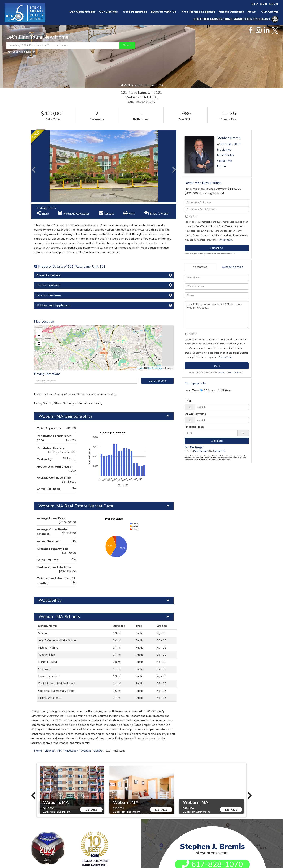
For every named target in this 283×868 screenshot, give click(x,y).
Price (188, 401)
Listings (50, 751)
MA (60, 751)
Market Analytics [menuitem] (231, 12)
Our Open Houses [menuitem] (83, 12)
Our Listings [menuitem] (109, 12)
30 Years (208, 391)
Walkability (50, 600)
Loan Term (192, 391)
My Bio (222, 166)
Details (92, 810)
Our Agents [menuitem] (270, 12)
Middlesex (71, 751)
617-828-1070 (230, 144)
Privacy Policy (226, 240)
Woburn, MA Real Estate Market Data (76, 506)
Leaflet (141, 368)
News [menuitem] (253, 12)
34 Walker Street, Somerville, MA (142, 85)
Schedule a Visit (233, 267)
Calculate (217, 441)
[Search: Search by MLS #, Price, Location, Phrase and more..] (63, 45)
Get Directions (158, 381)
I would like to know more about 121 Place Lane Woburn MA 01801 (217, 315)
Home (38, 751)
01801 (98, 751)
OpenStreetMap (154, 368)
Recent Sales (226, 155)
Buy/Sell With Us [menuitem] (164, 12)
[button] (127, 45)
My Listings (224, 150)
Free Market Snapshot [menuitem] (198, 12)
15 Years (224, 391)
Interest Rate (194, 427)
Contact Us (200, 267)
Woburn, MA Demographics (66, 416)
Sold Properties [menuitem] (135, 12)
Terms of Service (234, 372)
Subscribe (217, 248)
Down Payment (195, 414)
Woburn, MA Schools (59, 617)
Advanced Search (24, 52)
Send (217, 366)
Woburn (86, 751)
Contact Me (225, 161)
